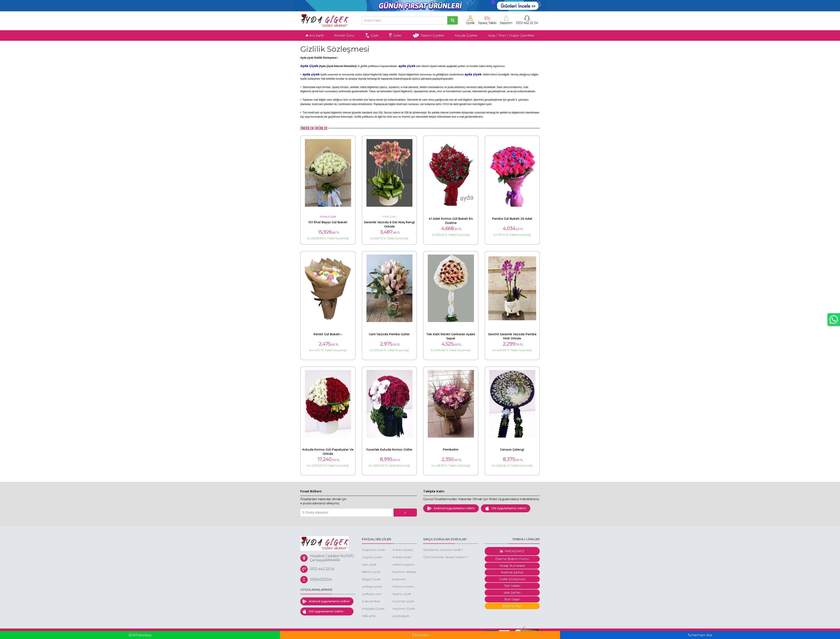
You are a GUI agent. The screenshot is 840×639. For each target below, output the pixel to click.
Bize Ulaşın (512, 599)
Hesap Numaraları (512, 566)
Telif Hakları (512, 586)
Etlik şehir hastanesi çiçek (373, 616)
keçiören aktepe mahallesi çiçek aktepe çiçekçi (404, 572)
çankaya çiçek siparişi (372, 587)
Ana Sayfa (315, 35)
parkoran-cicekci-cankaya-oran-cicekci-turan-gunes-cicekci (404, 579)
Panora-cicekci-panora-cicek (404, 587)
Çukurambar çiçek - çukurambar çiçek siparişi (371, 602)
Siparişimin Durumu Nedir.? (443, 550)
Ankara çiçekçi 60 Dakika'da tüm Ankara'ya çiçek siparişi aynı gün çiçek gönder (403, 550)
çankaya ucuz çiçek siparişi (372, 594)
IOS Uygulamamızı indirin (506, 508)
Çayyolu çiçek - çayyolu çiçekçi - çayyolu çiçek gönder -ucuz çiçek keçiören (374, 557)
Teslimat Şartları (512, 572)
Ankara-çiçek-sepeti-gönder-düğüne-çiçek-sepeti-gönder (404, 557)
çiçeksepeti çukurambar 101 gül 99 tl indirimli (404, 616)
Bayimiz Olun (512, 606)
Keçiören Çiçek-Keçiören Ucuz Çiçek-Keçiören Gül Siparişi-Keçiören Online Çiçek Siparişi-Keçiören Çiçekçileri (404, 609)
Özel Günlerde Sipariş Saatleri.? (445, 557)
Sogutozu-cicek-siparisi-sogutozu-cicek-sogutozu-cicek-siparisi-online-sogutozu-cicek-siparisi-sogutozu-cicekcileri (374, 550)
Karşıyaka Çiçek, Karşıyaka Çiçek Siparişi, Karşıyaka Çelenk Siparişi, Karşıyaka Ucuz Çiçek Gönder (373, 609)
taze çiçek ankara (369, 565)
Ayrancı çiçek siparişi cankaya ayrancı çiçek (404, 594)
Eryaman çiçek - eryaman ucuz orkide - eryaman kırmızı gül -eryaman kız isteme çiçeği (404, 602)
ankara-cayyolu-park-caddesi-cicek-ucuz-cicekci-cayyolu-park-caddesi (404, 565)
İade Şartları (512, 593)
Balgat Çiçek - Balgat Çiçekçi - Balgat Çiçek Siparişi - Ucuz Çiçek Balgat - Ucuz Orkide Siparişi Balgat (373, 579)
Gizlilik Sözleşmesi (512, 579)
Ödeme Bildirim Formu (512, 559)
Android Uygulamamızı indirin (451, 508)
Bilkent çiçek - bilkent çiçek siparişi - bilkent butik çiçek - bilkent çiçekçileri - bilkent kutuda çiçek (373, 572)
